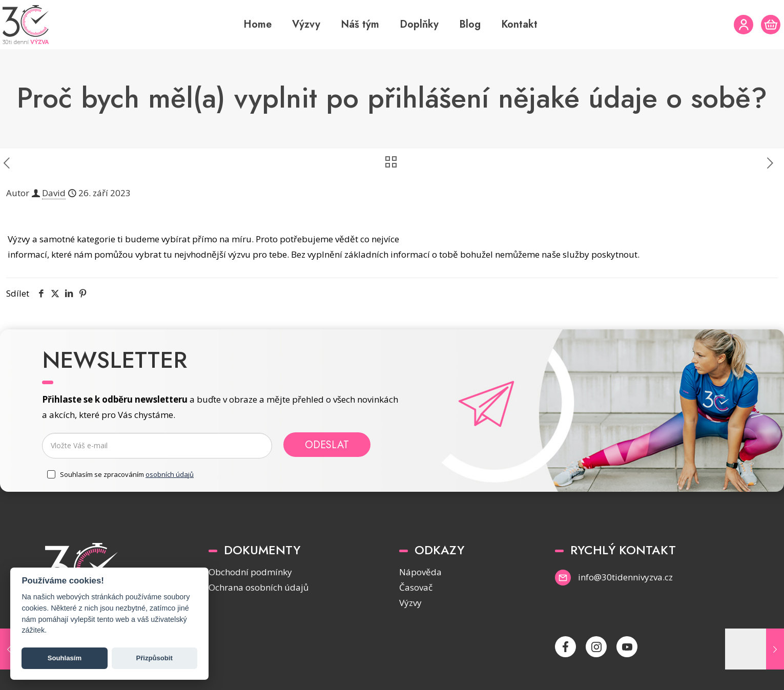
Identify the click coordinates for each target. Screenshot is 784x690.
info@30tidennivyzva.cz (625, 577)
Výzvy (410, 603)
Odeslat (327, 445)
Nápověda (420, 572)
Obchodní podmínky (250, 572)
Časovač (416, 587)
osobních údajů (170, 474)
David (54, 193)
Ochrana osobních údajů (259, 587)
